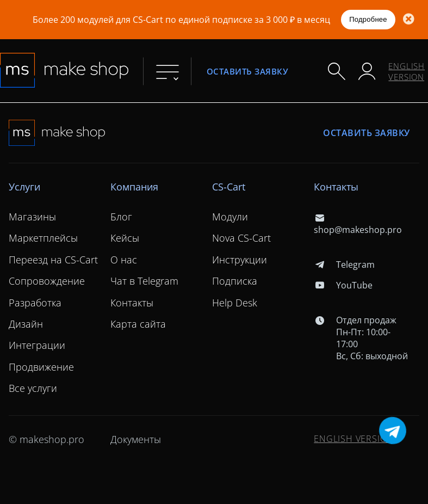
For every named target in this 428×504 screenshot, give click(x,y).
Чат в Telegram (144, 281)
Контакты (132, 303)
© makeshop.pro (46, 439)
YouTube (343, 285)
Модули (230, 217)
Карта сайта (138, 324)
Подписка (235, 281)
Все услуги (33, 388)
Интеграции (37, 345)
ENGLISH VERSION (407, 71)
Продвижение (41, 367)
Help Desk (235, 303)
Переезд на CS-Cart (53, 260)
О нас (124, 260)
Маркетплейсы (43, 238)
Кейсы (125, 238)
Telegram (344, 265)
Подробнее (368, 19)
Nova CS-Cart (241, 238)
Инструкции (240, 260)
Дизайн (26, 324)
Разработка (35, 303)
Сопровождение (47, 281)
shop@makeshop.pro (358, 224)
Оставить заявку (247, 71)
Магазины (32, 217)
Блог (121, 217)
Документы (136, 439)
